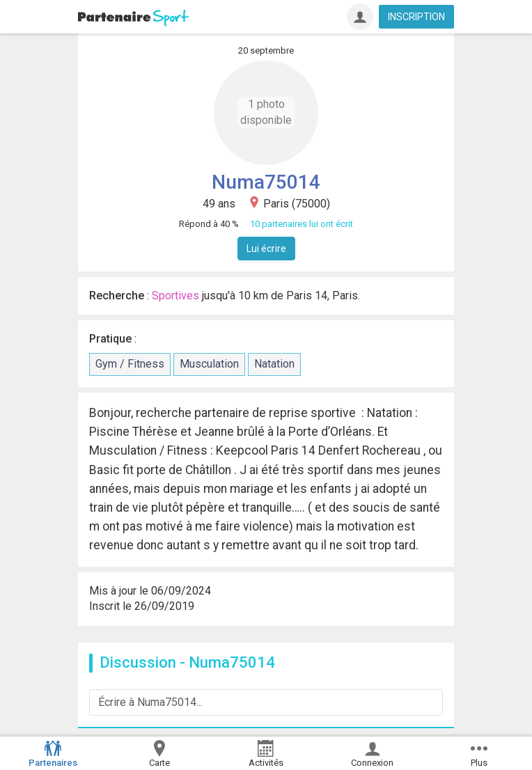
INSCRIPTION (416, 17)
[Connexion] (360, 17)
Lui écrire (266, 249)
